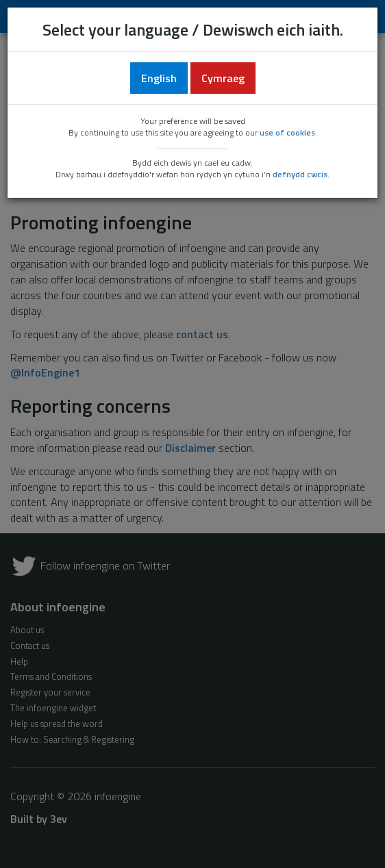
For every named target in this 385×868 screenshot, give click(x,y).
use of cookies (287, 132)
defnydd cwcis (300, 174)
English (159, 78)
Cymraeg (223, 78)
